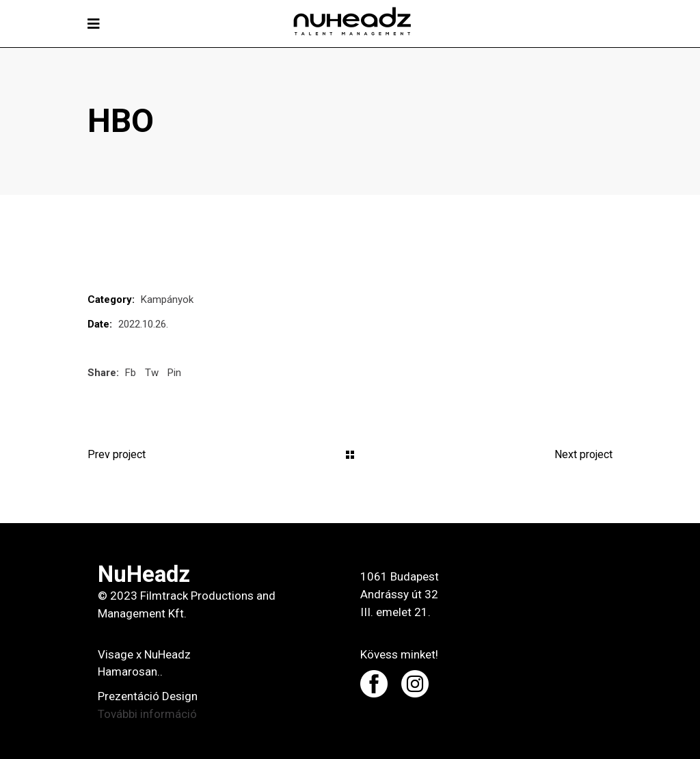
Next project (583, 454)
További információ (147, 714)
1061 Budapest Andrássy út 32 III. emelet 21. (400, 594)
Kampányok (167, 299)
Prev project (117, 454)
